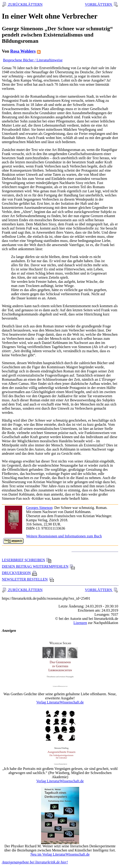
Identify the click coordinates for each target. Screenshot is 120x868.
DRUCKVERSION (19, 573)
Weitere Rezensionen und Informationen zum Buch (64, 536)
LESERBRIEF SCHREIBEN (27, 560)
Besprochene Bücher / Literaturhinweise (33, 60)
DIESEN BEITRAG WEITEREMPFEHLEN (38, 566)
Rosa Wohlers (23, 51)
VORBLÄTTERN (99, 4)
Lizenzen (80, 623)
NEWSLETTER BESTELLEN (28, 579)
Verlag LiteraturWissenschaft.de (60, 702)
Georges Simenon (39, 508)
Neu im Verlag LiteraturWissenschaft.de (60, 854)
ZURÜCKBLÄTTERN (25, 4)
